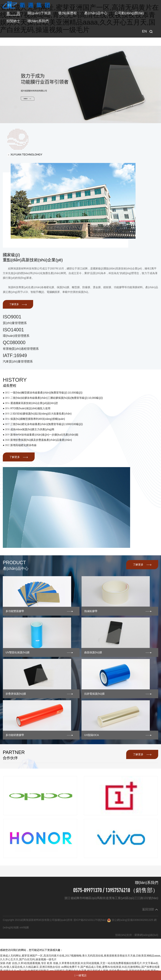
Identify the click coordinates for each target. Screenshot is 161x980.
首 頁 (13, 13)
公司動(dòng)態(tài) (129, 13)
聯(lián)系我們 (38, 21)
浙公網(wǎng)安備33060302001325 (132, 920)
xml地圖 (24, 927)
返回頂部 (150, 909)
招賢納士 (13, 21)
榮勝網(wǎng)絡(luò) (146, 935)
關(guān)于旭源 (39, 13)
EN (144, 31)
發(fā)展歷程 (67, 13)
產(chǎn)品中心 (96, 13)
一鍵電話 (80, 975)
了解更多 (18, 304)
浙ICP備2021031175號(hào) (90, 920)
